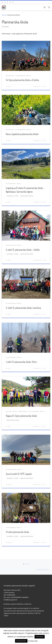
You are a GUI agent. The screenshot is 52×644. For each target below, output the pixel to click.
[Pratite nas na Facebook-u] (5, 2)
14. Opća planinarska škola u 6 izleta (22, 80)
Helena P (10, 484)
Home (4, 15)
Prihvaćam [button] (40, 637)
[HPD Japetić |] (4, 7)
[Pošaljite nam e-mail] (13, 2)
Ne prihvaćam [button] (21, 641)
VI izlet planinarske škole (17, 532)
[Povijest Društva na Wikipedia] (10, 2)
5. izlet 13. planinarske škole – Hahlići (23, 250)
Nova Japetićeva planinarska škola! (22, 134)
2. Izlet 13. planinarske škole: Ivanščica (23, 308)
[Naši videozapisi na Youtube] (2, 2)
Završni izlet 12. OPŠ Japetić (19, 474)
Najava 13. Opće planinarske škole (21, 416)
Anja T (9, 86)
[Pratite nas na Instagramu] (8, 2)
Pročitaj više (33, 641)
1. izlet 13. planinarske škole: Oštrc (21, 362)
